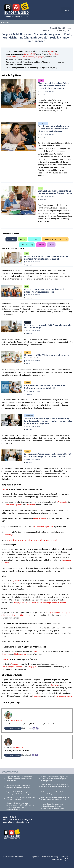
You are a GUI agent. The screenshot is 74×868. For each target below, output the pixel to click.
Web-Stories (24, 641)
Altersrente (62, 502)
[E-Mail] (34, 728)
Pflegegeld (32, 667)
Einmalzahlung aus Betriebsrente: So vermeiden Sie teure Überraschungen (55, 192)
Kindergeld (6, 654)
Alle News (11, 239)
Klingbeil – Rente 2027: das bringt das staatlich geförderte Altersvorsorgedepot (45, 290)
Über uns (54, 685)
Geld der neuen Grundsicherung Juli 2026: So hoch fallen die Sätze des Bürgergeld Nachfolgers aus (54, 129)
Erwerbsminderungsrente (12, 505)
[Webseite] (37, 728)
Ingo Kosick (68, 31)
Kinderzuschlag (20, 654)
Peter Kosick (52, 31)
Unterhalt (37, 651)
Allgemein (28, 322)
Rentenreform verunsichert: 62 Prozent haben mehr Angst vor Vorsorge (48, 326)
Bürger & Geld (29, 54)
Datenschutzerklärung (63, 696)
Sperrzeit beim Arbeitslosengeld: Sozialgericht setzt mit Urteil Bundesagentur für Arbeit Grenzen (48, 455)
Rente (51, 54)
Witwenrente (31, 505)
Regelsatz (15, 581)
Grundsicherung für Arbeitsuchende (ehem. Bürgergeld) (32, 540)
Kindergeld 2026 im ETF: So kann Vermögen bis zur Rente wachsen (47, 356)
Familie (41, 80)
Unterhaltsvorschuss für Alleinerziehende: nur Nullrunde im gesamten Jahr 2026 (45, 387)
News (51, 51)
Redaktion (65, 857)
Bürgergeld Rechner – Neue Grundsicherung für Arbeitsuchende (40, 603)
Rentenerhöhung (40, 518)
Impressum (37, 696)
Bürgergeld (34, 239)
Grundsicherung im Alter (44, 527)
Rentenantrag (7, 535)
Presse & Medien (56, 859)
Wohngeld (20, 667)
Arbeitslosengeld (8, 667)
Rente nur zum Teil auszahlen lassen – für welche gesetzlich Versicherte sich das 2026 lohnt (46, 258)
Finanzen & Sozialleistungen (55, 239)
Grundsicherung (43, 123)
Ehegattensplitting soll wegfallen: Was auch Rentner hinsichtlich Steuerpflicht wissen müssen (53, 86)
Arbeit (51, 245)
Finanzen (28, 352)
